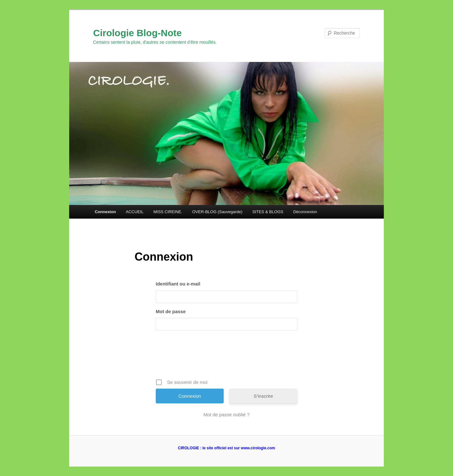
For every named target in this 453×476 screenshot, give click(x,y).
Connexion (105, 212)
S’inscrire (263, 396)
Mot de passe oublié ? (227, 415)
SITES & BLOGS (268, 212)
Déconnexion (305, 212)
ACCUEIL (135, 212)
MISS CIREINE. (168, 212)
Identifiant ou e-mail (178, 284)
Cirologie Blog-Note (137, 33)
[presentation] (227, 357)
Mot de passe (171, 311)
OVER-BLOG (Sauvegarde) (217, 212)
